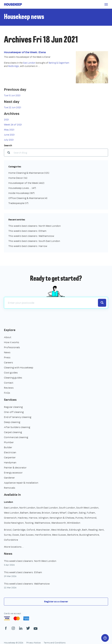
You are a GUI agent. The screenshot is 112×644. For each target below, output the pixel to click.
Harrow (33, 518)
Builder (8, 447)
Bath (85, 530)
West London (11, 513)
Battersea (35, 513)
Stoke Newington (14, 523)
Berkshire (73, 535)
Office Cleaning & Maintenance (28, 198)
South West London (87, 508)
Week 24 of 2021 (13, 125)
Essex (16, 535)
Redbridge (14, 66)
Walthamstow (42, 523)
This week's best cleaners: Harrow (28, 246)
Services (10, 400)
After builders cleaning (17, 427)
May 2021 (9, 130)
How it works (12, 342)
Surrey (8, 535)
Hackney (23, 518)
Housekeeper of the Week (26, 183)
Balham (24, 513)
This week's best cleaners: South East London (34, 241)
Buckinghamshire (89, 535)
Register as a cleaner (56, 601)
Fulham (91, 513)
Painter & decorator (15, 468)
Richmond (90, 518)
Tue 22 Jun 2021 (13, 107)
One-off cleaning (14, 412)
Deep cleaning (12, 422)
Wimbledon (74, 523)
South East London (47, 508)
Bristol (8, 530)
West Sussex (59, 535)
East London (29, 63)
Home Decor (18, 178)
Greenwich (10, 518)
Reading (93, 530)
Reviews (9, 388)
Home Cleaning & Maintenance (29, 173)
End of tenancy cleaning (18, 417)
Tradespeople (18, 203)
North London (27, 508)
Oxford (31, 530)
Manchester (43, 530)
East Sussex (27, 535)
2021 (6, 120)
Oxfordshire (11, 540)
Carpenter (10, 457)
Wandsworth (59, 523)
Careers (8, 362)
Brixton (46, 513)
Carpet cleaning (13, 432)
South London (67, 508)
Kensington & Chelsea (62, 518)
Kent (101, 530)
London (8, 502)
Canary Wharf (59, 513)
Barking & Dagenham (59, 63)
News (7, 352)
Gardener (9, 478)
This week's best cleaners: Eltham (27, 231)
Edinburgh (75, 530)
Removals (10, 488)
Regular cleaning (13, 407)
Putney (79, 518)
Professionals (12, 347)
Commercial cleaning (16, 437)
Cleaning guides (13, 378)
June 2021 (9, 135)
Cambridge (19, 530)
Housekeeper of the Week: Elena (25, 52)
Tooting (29, 523)
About (8, 337)
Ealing (82, 513)
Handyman (10, 462)
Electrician (10, 452)
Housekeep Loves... (22, 188)
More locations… (14, 547)
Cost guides (11, 373)
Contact (9, 383)
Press (7, 357)
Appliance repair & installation (21, 483)
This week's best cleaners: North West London (35, 226)
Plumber (9, 442)
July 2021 (9, 140)
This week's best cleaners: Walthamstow (31, 236)
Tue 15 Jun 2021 (12, 95)
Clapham (73, 513)
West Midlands (59, 530)
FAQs (7, 393)
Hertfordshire (43, 535)
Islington (44, 518)
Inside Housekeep (21, 193)
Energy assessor (13, 473)
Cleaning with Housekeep (19, 368)
